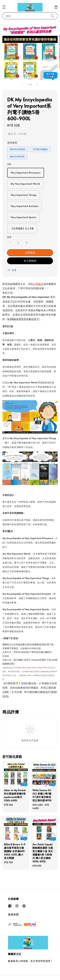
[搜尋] (52, 16)
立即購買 (30, 252)
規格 (9, 164)
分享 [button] (12, 270)
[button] (4, 7)
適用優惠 (12, 143)
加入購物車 (30, 261)
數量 (9, 237)
